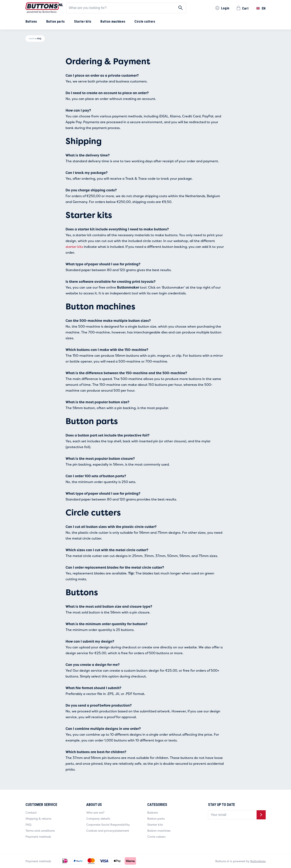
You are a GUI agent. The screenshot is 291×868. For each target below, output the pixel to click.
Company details (98, 818)
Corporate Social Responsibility (108, 824)
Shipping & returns (38, 818)
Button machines (113, 22)
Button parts (56, 22)
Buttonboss (258, 861)
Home (32, 39)
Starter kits (83, 22)
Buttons (31, 22)
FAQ (28, 824)
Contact (31, 812)
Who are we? (95, 812)
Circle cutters (145, 22)
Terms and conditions (40, 831)
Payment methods (38, 837)
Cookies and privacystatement (108, 831)
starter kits (74, 247)
